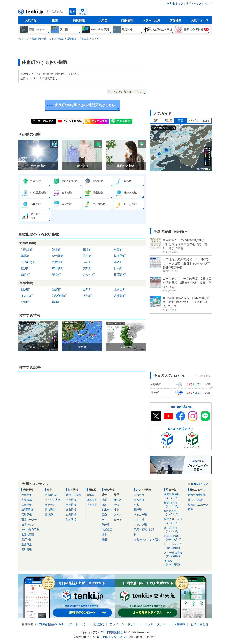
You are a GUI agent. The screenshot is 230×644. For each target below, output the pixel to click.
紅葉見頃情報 (175, 538)
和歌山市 (27, 250)
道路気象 (27, 544)
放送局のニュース (198, 505)
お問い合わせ (200, 624)
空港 (136, 505)
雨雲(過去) (51, 495)
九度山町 (58, 262)
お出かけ (107, 510)
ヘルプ (208, 3)
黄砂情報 (27, 549)
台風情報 (71, 515)
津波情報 (71, 505)
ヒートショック (175, 546)
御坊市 (25, 256)
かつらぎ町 (28, 262)
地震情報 (71, 500)
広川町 (25, 268)
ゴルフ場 (139, 520)
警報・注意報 (74, 495)
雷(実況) (50, 515)
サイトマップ (194, 3)
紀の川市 (58, 256)
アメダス (193, 121)
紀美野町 (120, 256)
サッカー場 (140, 515)
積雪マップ (28, 525)
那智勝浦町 (59, 296)
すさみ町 (27, 296)
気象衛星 (92, 500)
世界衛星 (92, 505)
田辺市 (25, 290)
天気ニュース (200, 20)
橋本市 (87, 250)
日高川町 (120, 275)
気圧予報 (27, 505)
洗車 (104, 534)
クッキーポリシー (156, 624)
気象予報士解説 (197, 495)
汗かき (118, 500)
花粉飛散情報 (175, 496)
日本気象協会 (45, 624)
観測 (55, 20)
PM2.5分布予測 (30, 529)
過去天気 (50, 510)
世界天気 (27, 500)
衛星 (156, 121)
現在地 (82, 14)
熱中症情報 (175, 530)
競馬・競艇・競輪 (144, 529)
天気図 (103, 20)
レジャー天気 (151, 20)
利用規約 (98, 624)
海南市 (56, 250)
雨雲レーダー (29, 520)
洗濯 (104, 500)
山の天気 (139, 495)
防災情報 (79, 20)
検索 (73, 12)
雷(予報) (26, 539)
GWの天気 (175, 513)
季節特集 (175, 20)
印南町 (56, 275)
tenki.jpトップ (175, 3)
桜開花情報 (175, 505)
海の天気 (139, 500)
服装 (104, 505)
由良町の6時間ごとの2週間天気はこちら (85, 105)
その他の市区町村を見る (127, 92)
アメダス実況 (53, 500)
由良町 (25, 275)
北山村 (25, 302)
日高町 (118, 268)
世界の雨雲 (28, 534)
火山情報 (71, 510)
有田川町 (58, 268)
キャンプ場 (140, 525)
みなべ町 (89, 275)
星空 (104, 515)
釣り (136, 534)
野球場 (138, 510)
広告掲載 (179, 624)
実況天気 (50, 505)
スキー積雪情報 (175, 555)
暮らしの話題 (196, 500)
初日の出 (175, 563)
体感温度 (107, 529)
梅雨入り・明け (175, 521)
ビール (118, 520)
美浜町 (87, 268)
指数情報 (127, 20)
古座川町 (120, 296)
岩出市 (87, 256)
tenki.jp (31, 13)
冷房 (116, 510)
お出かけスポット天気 (147, 539)
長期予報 (27, 515)
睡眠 (104, 539)
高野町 (87, 262)
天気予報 (31, 20)
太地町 (87, 296)
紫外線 (106, 525)
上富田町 (120, 290)
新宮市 (56, 290)
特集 (190, 509)
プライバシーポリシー (124, 624)
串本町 (56, 302)
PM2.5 (205, 121)
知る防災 (71, 520)
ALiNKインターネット (69, 624)
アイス (118, 515)
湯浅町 (118, 262)
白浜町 (87, 290)
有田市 (118, 250)
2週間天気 (27, 510)
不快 (116, 505)
